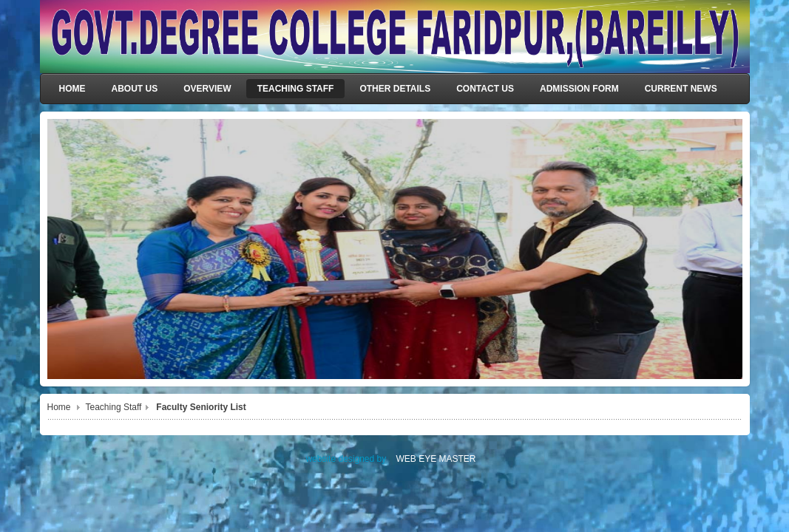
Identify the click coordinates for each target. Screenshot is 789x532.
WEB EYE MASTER (436, 459)
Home (59, 407)
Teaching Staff (114, 407)
